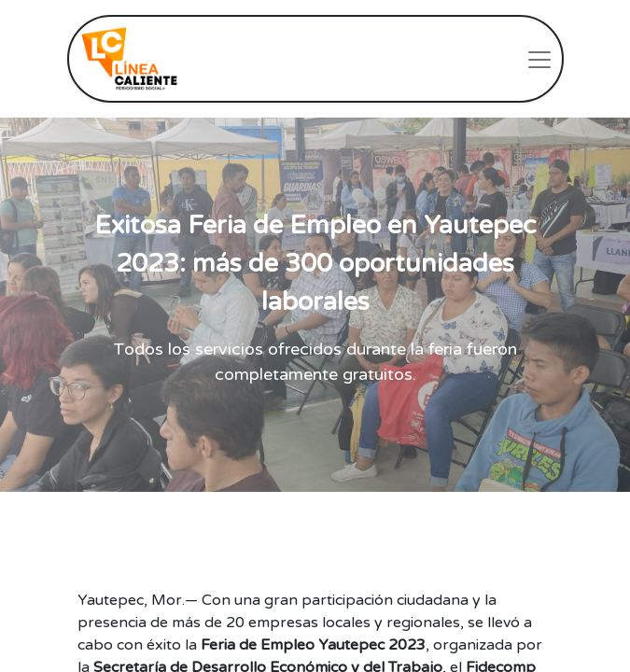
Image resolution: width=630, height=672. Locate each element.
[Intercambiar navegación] (539, 59)
